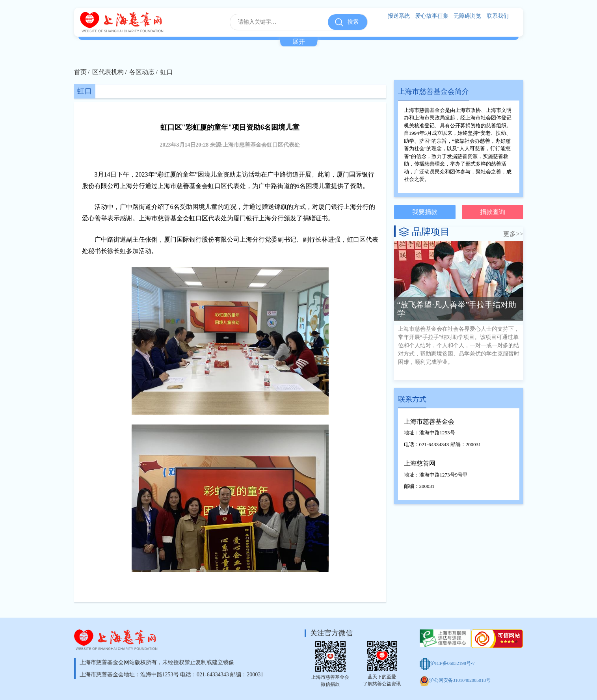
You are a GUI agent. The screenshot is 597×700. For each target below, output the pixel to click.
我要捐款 (425, 212)
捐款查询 (493, 212)
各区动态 (142, 72)
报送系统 (399, 16)
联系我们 (498, 16)
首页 (80, 72)
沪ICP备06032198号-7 (447, 663)
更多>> (513, 234)
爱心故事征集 (432, 16)
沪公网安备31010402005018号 (455, 680)
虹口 (167, 72)
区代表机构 (108, 72)
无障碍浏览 (467, 16)
